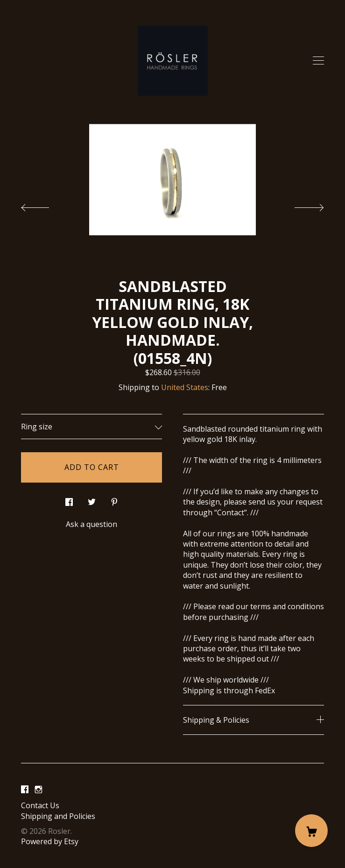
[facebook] (25, 790)
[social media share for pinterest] (114, 500)
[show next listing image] (301, 205)
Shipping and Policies (58, 816)
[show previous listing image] (44, 205)
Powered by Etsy (50, 841)
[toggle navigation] (318, 61)
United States (185, 387)
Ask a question (92, 524)
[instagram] (39, 790)
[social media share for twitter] (92, 500)
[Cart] (311, 831)
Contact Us (40, 805)
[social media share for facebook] (69, 500)
